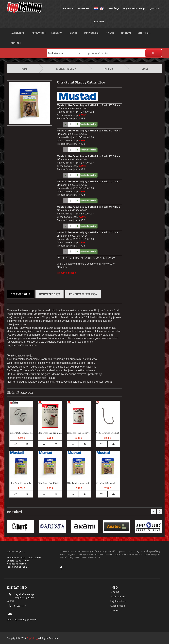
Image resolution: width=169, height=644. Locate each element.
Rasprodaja (91, 33)
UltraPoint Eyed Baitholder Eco (50, 483)
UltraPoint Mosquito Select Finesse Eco (79, 483)
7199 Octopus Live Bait (108, 433)
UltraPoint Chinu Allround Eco (108, 483)
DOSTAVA (126, 33)
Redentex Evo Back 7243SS (79, 433)
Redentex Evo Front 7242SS (50, 433)
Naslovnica (17, 33)
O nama (110, 33)
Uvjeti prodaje (50, 294)
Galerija (143, 33)
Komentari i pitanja (83, 294)
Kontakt (16, 43)
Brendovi (57, 33)
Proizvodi (38, 33)
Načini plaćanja (118, 596)
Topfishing (32, 638)
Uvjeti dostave (118, 601)
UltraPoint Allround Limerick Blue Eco (21, 483)
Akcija (73, 33)
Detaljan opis (20, 294)
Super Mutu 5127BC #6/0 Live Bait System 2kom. (21, 433)
